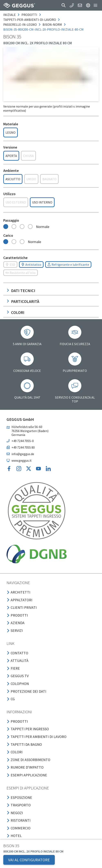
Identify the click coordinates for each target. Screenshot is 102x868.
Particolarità (23, 301)
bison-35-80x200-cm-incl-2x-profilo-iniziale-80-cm (43, 29)
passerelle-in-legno (20, 24)
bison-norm (52, 24)
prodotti (29, 15)
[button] (64, 5)
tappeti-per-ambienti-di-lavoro (30, 20)
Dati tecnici (21, 291)
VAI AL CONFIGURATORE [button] (29, 860)
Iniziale (10, 15)
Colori (15, 312)
